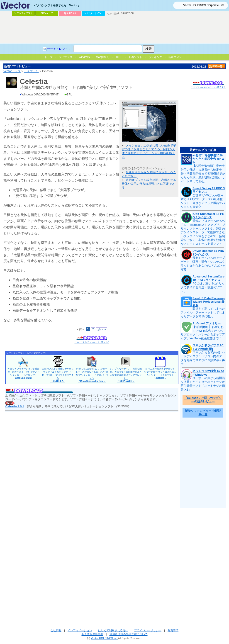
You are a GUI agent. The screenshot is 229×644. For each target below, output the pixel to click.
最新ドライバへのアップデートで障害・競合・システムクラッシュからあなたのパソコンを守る (203, 264)
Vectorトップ (12, 71)
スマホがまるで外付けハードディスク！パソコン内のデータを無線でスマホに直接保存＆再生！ (203, 358)
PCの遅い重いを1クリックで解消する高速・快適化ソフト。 (203, 287)
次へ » (102, 329)
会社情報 (56, 630)
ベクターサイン (93, 13)
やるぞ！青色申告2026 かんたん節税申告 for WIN (208, 159)
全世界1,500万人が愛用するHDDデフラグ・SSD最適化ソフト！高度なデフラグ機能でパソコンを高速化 (203, 201)
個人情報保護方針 (92, 634)
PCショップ (47, 13)
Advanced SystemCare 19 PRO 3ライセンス (208, 278)
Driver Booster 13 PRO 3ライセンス (208, 253)
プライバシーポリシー (148, 630)
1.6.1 (15, 406)
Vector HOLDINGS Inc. (105, 638)
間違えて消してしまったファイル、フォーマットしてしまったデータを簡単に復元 (203, 312)
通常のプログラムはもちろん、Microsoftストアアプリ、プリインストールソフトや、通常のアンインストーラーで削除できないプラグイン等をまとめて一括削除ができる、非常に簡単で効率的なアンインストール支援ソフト (203, 232)
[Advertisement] (59, 26)
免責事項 (173, 630)
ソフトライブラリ (23, 13)
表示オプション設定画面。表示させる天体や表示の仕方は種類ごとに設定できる (149, 184)
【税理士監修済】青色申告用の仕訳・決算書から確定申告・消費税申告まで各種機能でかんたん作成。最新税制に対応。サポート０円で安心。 (203, 174)
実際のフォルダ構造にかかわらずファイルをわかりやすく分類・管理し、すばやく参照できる (58, 375)
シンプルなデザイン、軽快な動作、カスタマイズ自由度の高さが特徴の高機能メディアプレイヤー (126, 375)
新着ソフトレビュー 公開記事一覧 (203, 413)
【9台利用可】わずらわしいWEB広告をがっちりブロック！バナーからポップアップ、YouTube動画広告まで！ (203, 333)
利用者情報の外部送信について (129, 634)
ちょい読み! (113, 13)
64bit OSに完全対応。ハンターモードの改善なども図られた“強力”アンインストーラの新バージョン (92, 375)
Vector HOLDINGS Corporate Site (204, 5)
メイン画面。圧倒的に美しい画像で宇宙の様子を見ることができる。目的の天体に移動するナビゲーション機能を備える (149, 151)
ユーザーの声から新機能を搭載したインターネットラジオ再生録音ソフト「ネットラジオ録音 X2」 (203, 384)
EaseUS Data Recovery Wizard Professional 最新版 (209, 302)
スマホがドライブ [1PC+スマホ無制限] (208, 347)
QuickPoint (70, 13)
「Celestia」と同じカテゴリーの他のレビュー (203, 400)
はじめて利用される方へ (113, 630)
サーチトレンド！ (59, 49)
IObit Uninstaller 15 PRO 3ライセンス (208, 216)
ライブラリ (31, 71)
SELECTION (128, 13)
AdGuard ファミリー (207, 323)
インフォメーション (80, 630)
